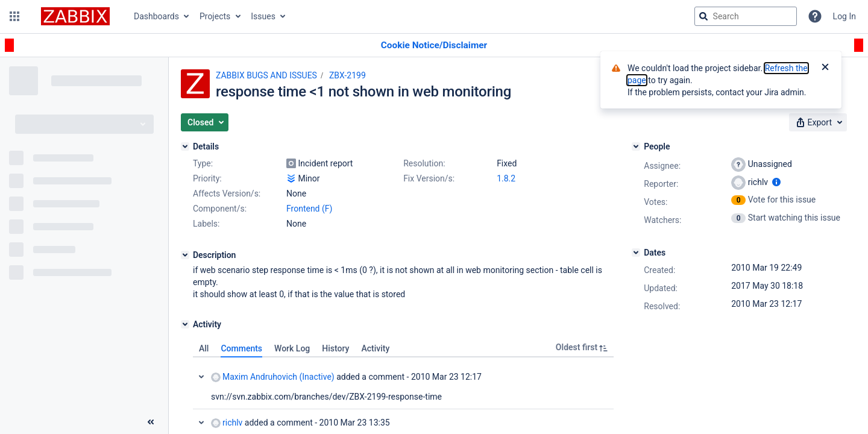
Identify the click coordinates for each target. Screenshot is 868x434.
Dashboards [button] (156, 16)
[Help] (815, 16)
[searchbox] (746, 16)
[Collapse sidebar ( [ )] (151, 422)
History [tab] (335, 348)
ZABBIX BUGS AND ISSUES (266, 75)
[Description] (185, 255)
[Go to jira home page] (75, 16)
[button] (14, 16)
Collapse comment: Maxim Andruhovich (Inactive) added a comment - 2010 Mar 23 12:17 (201, 377)
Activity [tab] (375, 348)
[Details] (185, 146)
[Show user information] (776, 182)
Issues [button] (263, 16)
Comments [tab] (241, 348)
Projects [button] (215, 16)
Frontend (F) (309, 209)
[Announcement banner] (434, 46)
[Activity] (185, 324)
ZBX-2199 (348, 75)
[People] (636, 146)
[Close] (825, 68)
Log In (844, 16)
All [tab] (204, 348)
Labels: (206, 224)
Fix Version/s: (429, 178)
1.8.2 (506, 178)
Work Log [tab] (292, 348)
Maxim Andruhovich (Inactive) (273, 377)
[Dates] (636, 253)
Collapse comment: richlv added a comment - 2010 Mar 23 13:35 (201, 423)
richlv (227, 423)
